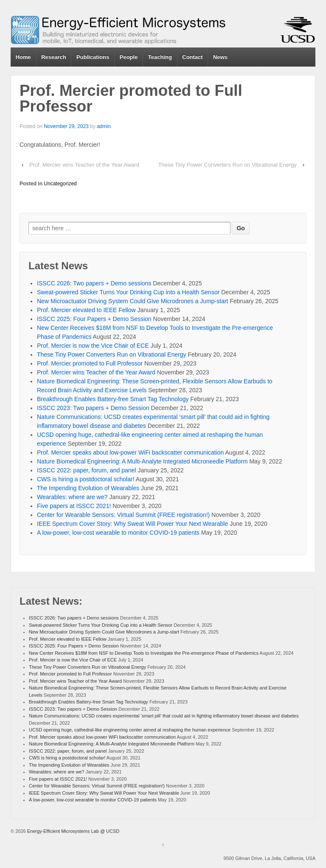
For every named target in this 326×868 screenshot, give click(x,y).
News (220, 57)
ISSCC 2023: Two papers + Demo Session (93, 408)
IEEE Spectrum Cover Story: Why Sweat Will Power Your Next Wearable (132, 524)
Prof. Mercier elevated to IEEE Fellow (86, 310)
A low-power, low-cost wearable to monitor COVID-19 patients (118, 533)
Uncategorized (60, 184)
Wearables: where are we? (72, 497)
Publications (93, 57)
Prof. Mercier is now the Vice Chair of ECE (93, 346)
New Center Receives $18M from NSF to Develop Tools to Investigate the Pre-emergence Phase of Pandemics (144, 653)
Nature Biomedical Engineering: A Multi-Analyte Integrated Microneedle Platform (142, 461)
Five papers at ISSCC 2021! (74, 506)
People (129, 57)
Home (23, 57)
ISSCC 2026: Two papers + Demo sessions (94, 283)
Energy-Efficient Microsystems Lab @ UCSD (73, 831)
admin (104, 126)
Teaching (160, 57)
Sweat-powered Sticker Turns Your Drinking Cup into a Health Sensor (128, 292)
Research (54, 57)
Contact (192, 57)
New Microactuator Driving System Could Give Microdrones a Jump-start (132, 301)
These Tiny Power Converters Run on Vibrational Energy (228, 165)
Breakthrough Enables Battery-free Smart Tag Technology (113, 399)
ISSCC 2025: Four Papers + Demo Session (94, 319)
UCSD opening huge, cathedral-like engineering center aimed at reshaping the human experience (130, 730)
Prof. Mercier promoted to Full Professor (90, 363)
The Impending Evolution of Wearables (88, 488)
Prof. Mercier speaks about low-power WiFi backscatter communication (130, 452)
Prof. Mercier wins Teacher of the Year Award (84, 165)
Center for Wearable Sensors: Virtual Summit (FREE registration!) (123, 515)
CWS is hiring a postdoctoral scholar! (86, 479)
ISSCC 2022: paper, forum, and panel (86, 470)
